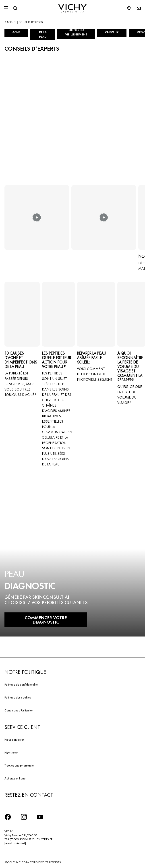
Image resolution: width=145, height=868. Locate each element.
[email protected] (15, 843)
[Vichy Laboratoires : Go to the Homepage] (72, 8)
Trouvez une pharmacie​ (19, 765)
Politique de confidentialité (21, 684)
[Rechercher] (15, 8)
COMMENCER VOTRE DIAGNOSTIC (46, 620)
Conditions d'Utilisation (19, 710)
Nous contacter (14, 740)
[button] (37, 221)
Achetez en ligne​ (15, 778)
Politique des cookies (18, 697)
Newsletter (11, 752)
